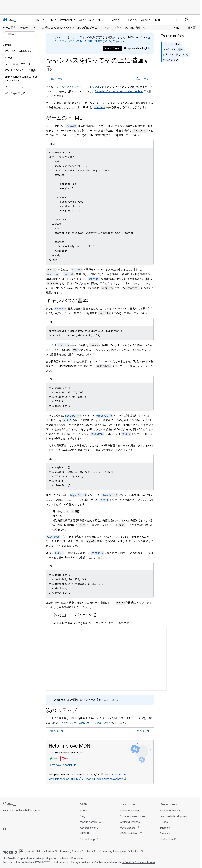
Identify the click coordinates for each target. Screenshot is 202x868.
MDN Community (130, 810)
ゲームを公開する (15, 93)
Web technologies (170, 810)
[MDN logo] (9, 804)
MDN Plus (86, 833)
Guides (164, 822)
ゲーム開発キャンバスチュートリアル (78, 87)
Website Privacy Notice (40, 851)
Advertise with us (90, 828)
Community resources (132, 816)
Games (7, 45)
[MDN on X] (16, 829)
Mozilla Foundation (73, 858)
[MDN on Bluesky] (10, 829)
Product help (88, 839)
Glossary (165, 833)
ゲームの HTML (172, 44)
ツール (9, 58)
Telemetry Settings (70, 851)
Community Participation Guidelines (120, 851)
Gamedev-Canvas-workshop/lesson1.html (119, 91)
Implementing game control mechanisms (21, 79)
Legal (90, 851)
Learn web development (174, 816)
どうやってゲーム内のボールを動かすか (84, 723)
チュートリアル (14, 87)
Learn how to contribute (63, 765)
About (83, 810)
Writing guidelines (130, 822)
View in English (112, 48)
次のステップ (171, 59)
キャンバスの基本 (173, 49)
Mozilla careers (89, 822)
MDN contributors (118, 774)
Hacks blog (167, 839)
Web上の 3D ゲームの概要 (20, 70)
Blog (158, 20)
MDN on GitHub (129, 833)
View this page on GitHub (63, 779)
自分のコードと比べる (176, 54)
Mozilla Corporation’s (20, 858)
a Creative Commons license (139, 862)
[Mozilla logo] (13, 851)
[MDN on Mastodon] (22, 829)
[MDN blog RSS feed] (27, 829)
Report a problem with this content (103, 779)
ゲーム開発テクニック (18, 64)
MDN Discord (128, 828)
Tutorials (165, 828)
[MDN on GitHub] (4, 829)
